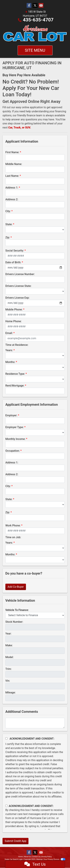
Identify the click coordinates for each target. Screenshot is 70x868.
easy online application (29, 107)
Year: (8, 634)
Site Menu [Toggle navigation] (35, 50)
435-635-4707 (38, 20)
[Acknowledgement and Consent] (6, 738)
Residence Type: (15, 374)
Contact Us (36, 857)
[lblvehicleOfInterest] (35, 615)
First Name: (12, 152)
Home (21, 857)
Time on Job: (13, 537)
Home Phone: (13, 321)
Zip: (8, 237)
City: (8, 211)
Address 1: (12, 188)
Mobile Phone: (14, 310)
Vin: (8, 681)
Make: (9, 645)
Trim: (8, 669)
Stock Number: (14, 622)
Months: (10, 362)
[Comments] (35, 723)
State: (9, 224)
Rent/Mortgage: (15, 386)
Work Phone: (13, 525)
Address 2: (12, 199)
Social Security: (15, 251)
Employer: (11, 415)
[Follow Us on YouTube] (41, 6)
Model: (9, 657)
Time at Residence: (17, 345)
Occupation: (13, 451)
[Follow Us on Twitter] (35, 6)
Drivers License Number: (20, 274)
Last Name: (12, 176)
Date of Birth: (13, 262)
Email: (9, 333)
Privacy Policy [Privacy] (47, 857)
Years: (9, 350)
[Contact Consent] (6, 806)
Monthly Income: (15, 439)
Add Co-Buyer (16, 587)
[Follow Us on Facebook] (29, 6)
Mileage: (10, 692)
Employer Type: (14, 427)
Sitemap (39, 859)
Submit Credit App (15, 841)
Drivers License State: (18, 286)
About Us (27, 857)
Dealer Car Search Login (14, 859)
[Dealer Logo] (35, 34)
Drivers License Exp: (17, 298)
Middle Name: (14, 164)
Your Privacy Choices (55, 859)
